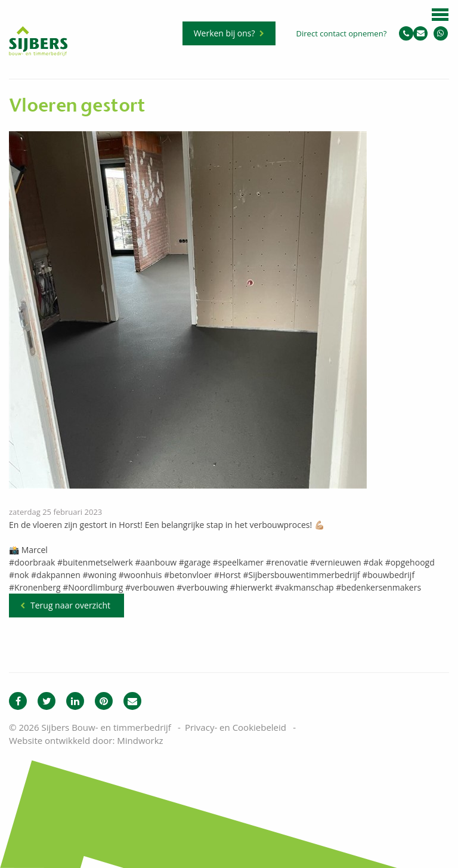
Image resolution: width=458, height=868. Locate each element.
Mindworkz (140, 740)
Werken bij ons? (225, 33)
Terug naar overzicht (70, 605)
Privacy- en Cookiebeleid (236, 727)
